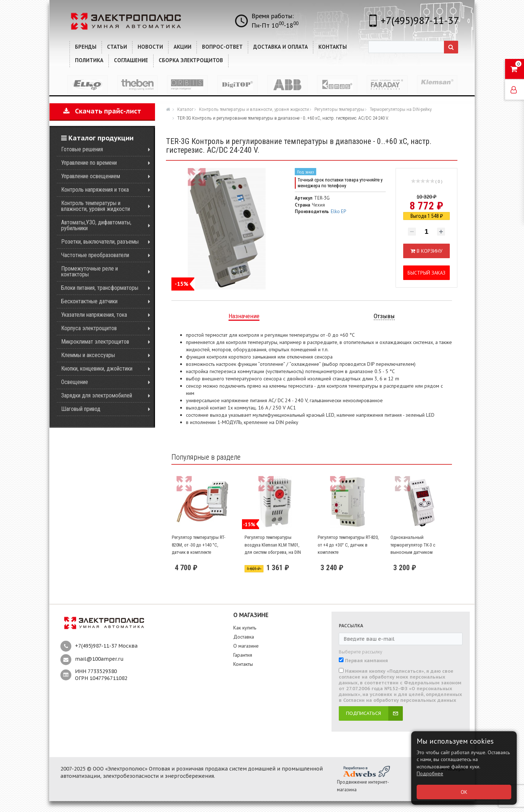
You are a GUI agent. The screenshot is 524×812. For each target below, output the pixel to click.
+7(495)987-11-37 (420, 20)
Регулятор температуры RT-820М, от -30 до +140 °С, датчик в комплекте (199, 545)
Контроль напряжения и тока (95, 190)
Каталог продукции (97, 138)
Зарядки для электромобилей (97, 395)
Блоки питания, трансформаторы (100, 288)
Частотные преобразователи (95, 255)
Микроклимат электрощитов (95, 342)
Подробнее (430, 773)
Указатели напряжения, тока (94, 315)
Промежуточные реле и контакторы (90, 271)
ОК (464, 792)
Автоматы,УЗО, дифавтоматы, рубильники (96, 225)
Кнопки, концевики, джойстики (97, 369)
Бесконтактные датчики (89, 301)
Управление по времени (89, 163)
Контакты (243, 664)
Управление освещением (91, 176)
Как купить (245, 628)
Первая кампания (366, 661)
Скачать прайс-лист (102, 111)
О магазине (246, 646)
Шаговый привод (81, 409)
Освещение (75, 382)
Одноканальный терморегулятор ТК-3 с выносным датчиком (413, 545)
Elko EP (338, 211)
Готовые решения (82, 149)
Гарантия (243, 655)
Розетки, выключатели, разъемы (100, 242)
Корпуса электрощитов (89, 328)
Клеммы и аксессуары (88, 355)
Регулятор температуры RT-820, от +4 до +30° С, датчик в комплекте (348, 545)
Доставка (244, 637)
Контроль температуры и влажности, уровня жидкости (96, 206)
